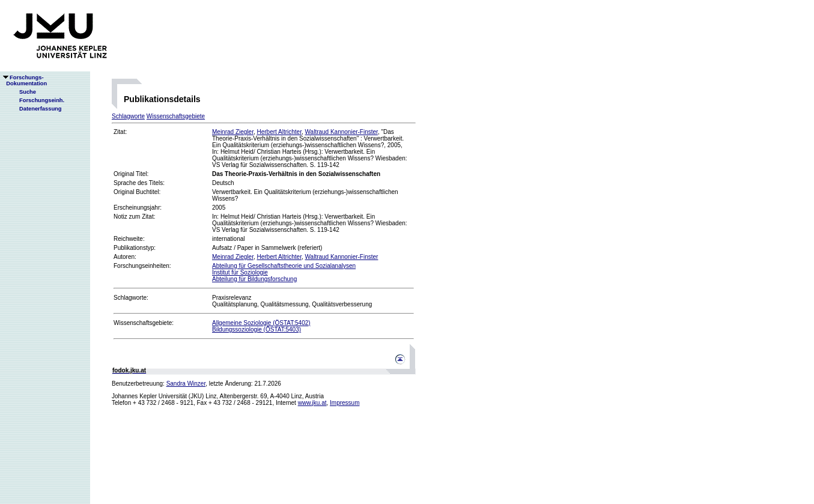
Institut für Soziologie (240, 272)
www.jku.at (312, 403)
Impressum (345, 403)
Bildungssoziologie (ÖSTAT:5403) (257, 329)
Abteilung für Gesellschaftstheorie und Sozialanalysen (284, 266)
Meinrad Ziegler (233, 132)
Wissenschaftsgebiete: (144, 323)
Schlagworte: (131, 298)
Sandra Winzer (186, 384)
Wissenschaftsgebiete (176, 116)
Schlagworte (128, 116)
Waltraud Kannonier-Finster (342, 132)
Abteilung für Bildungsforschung (254, 279)
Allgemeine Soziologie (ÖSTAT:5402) (261, 323)
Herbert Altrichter (279, 132)
